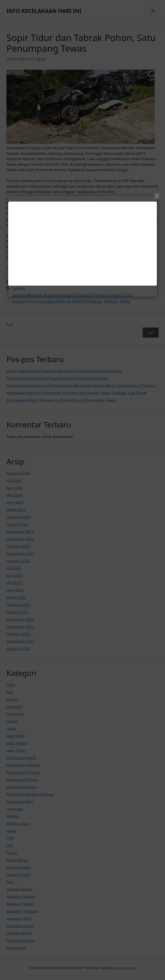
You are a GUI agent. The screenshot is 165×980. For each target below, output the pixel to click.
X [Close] (157, 196)
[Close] (82, 490)
